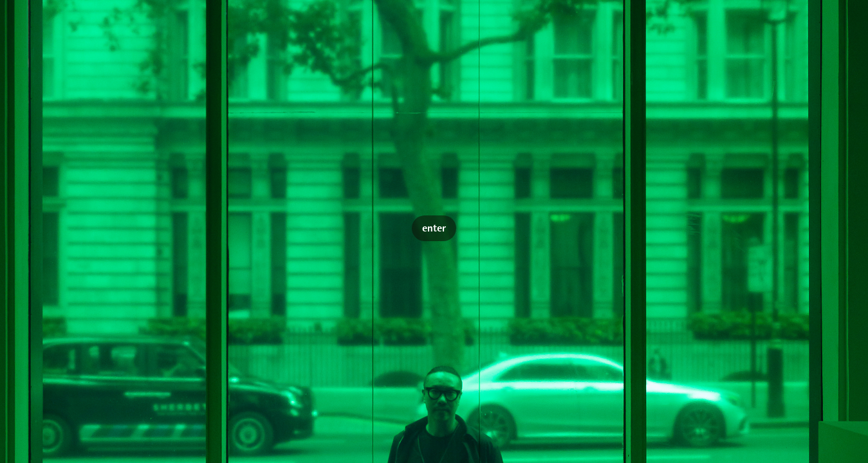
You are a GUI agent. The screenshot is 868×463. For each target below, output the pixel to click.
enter (434, 228)
